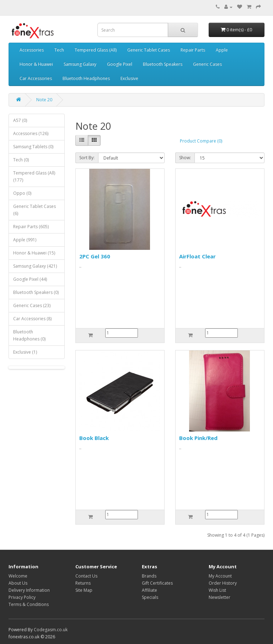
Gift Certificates (157, 583)
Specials (150, 597)
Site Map (84, 590)
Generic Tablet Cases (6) (34, 210)
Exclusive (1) (25, 352)
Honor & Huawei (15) (34, 253)
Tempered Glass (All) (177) (34, 176)
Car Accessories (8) (32, 319)
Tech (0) (21, 160)
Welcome (18, 576)
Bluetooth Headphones (86, 78)
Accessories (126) (31, 133)
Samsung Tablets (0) (33, 147)
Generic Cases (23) (32, 305)
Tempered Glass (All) (96, 50)
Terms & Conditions (29, 604)
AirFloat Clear (197, 256)
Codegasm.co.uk (51, 630)
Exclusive (129, 78)
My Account (220, 576)
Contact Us (86, 576)
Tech (59, 50)
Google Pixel (120, 64)
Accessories (32, 50)
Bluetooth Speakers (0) (36, 292)
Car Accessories (36, 78)
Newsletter (220, 597)
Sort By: (87, 158)
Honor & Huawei (36, 64)
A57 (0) (20, 120)
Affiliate (149, 590)
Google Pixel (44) (30, 279)
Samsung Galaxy (80, 64)
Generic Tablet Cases (149, 50)
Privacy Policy (22, 597)
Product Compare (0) (201, 141)
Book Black (94, 438)
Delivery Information (29, 590)
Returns (83, 583)
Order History (223, 583)
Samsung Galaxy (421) (35, 266)
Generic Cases (207, 64)
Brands (149, 576)
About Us (18, 583)
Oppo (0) (22, 193)
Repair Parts (193, 50)
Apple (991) (25, 240)
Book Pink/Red (198, 438)
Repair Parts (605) (31, 227)
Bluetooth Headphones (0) (29, 335)
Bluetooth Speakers (163, 64)
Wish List (217, 590)
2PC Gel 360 (95, 256)
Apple (222, 50)
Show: (185, 158)
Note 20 (44, 100)
